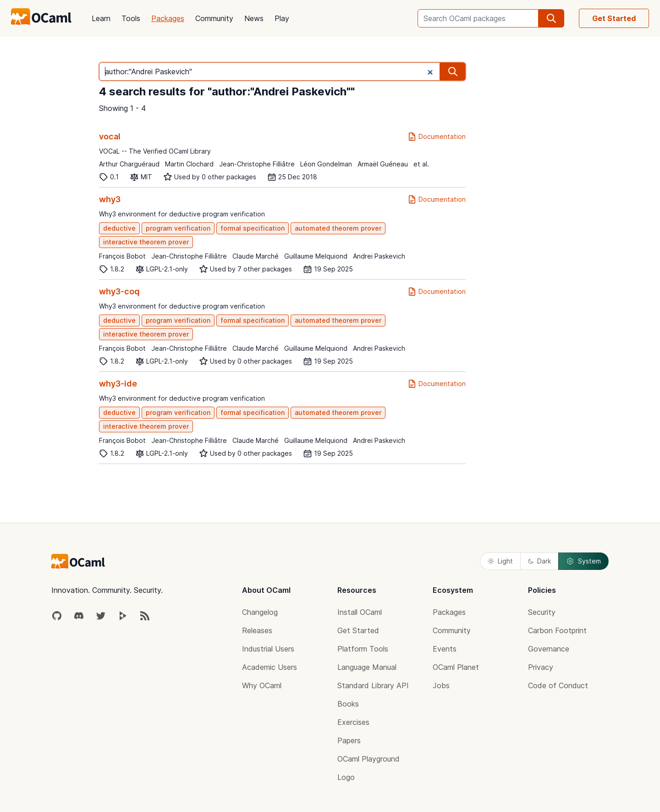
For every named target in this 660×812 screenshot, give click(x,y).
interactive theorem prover (146, 242)
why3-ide (118, 384)
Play (282, 18)
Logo (346, 777)
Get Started (614, 18)
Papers (349, 740)
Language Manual (367, 667)
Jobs (441, 685)
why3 (110, 199)
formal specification (253, 228)
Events (445, 649)
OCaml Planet (456, 667)
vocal (110, 136)
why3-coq (119, 291)
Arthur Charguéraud (129, 164)
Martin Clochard (189, 164)
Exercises (353, 722)
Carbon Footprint (557, 630)
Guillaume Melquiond (316, 256)
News (254, 18)
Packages (168, 18)
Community (214, 18)
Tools (131, 18)
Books (348, 704)
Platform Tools (363, 649)
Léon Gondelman (326, 164)
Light (500, 561)
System (583, 561)
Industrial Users (268, 649)
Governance (549, 649)
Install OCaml (360, 612)
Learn (101, 18)
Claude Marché (256, 256)
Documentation (437, 137)
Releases (257, 630)
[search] (551, 18)
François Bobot (122, 256)
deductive (119, 228)
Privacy (541, 667)
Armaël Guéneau (383, 164)
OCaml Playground (368, 759)
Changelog (260, 612)
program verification (178, 228)
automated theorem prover (338, 228)
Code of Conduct (558, 685)
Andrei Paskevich (379, 256)
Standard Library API (373, 685)
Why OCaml (262, 685)
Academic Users (269, 667)
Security (542, 612)
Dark (539, 561)
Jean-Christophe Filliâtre (257, 164)
